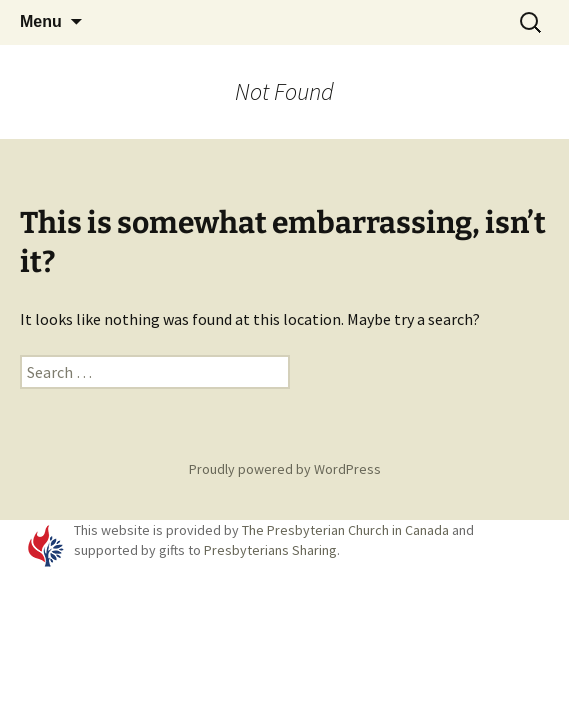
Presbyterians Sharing (270, 550)
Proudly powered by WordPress (285, 469)
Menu (41, 21)
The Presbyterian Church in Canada (345, 530)
